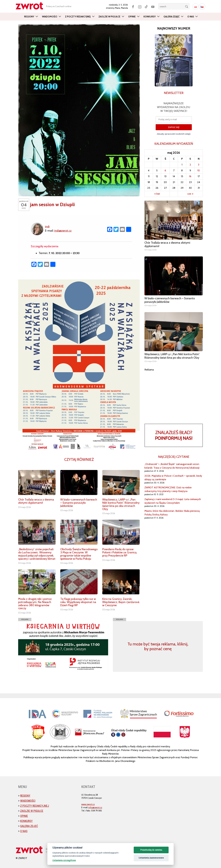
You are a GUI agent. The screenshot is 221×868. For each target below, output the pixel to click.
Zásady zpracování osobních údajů (174, 134)
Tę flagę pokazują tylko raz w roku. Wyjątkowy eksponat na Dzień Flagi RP (78, 602)
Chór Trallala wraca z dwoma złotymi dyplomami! (36, 501)
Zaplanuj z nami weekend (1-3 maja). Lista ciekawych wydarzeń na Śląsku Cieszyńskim (173, 501)
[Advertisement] (174, 394)
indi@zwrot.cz (63, 231)
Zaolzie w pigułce (109, 17)
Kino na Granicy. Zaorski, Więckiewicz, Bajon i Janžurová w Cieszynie (121, 602)
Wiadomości (50, 17)
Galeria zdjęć (172, 17)
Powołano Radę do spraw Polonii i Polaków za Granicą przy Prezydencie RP (119, 552)
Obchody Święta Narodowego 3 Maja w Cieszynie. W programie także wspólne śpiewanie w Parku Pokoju (79, 554)
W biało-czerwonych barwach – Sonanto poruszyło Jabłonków (79, 503)
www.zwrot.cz (88, 804)
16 (190, 176)
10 (199, 170)
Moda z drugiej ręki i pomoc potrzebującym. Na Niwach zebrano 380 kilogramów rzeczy (35, 604)
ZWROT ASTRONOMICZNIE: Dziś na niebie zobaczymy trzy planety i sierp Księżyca (168, 489)
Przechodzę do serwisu (151, 850)
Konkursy (150, 17)
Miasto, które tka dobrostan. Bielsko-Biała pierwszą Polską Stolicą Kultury (172, 513)
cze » (190, 194)
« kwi (157, 194)
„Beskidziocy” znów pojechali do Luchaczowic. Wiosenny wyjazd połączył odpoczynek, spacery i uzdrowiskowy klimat (37, 554)
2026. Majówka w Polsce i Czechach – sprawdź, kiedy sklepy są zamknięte (173, 478)
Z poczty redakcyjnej (78, 17)
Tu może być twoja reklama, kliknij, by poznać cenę (158, 646)
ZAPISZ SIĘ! (174, 127)
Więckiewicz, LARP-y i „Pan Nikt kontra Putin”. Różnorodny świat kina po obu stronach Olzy (121, 504)
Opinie (132, 17)
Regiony (29, 17)
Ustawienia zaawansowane (151, 858)
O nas (191, 17)
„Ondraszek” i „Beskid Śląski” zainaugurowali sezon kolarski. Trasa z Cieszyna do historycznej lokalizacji (172, 466)
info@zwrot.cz (95, 807)
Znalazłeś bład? (174, 435)
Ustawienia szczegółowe (64, 860)
